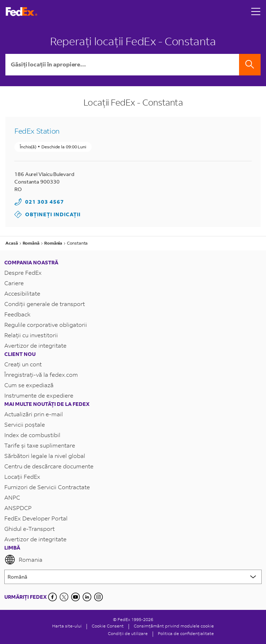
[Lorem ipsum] (133, 577)
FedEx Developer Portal (36, 518)
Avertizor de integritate (35, 345)
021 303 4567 (45, 202)
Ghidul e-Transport (29, 529)
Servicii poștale (25, 424)
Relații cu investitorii (31, 335)
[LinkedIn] (87, 597)
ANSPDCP (18, 508)
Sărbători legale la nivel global (45, 456)
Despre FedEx (23, 272)
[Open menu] (256, 11)
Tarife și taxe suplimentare (40, 445)
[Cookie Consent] (108, 626)
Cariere (14, 283)
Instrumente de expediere (39, 395)
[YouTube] (75, 597)
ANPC (12, 497)
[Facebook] (52, 597)
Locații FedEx (22, 476)
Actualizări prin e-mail (34, 414)
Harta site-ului (67, 626)
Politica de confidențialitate (186, 633)
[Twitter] (64, 597)
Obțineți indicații (47, 214)
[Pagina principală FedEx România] (22, 12)
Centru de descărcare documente (49, 466)
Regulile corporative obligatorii (46, 325)
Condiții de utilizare (128, 633)
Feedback (17, 314)
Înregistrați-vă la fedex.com (41, 374)
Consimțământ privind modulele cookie (174, 626)
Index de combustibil (32, 435)
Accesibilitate (22, 293)
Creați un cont (23, 364)
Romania (23, 560)
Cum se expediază (29, 385)
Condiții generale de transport (45, 304)
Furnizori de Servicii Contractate (47, 487)
